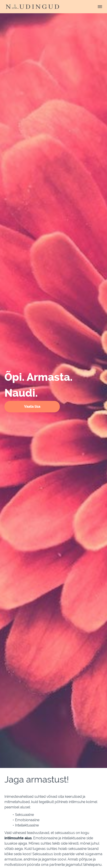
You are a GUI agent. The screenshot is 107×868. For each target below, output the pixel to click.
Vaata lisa (32, 407)
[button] (100, 7)
